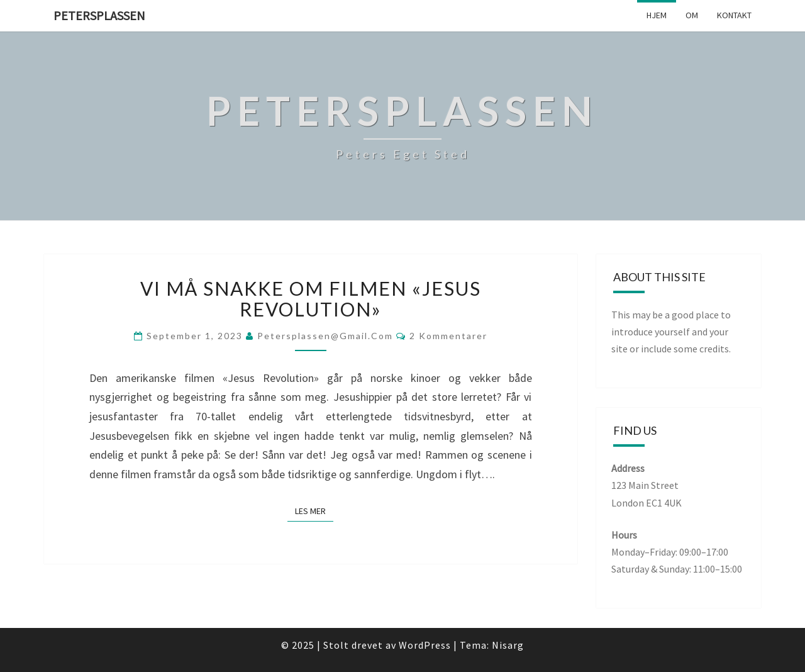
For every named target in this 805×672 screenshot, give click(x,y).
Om (692, 15)
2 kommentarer (448, 336)
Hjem (657, 15)
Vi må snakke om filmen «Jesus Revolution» (311, 299)
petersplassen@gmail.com (325, 336)
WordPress (425, 645)
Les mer (314, 510)
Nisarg (508, 645)
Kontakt (734, 15)
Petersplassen (99, 15)
